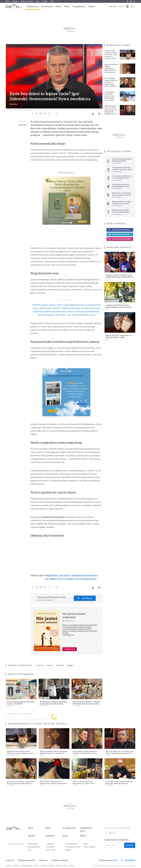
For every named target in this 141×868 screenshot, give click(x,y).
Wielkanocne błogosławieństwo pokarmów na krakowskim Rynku (53, 704)
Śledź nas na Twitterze (119, 234)
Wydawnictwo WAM (27, 860)
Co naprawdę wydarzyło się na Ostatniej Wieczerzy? (122, 177)
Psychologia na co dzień (73, 847)
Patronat (72, 866)
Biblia (8, 1)
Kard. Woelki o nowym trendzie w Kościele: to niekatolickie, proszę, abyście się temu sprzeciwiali (111, 83)
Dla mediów (44, 866)
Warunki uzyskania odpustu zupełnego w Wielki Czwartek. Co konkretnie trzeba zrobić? (111, 69)
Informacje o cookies (62, 866)
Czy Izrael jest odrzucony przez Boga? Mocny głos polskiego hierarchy (119, 782)
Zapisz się (130, 845)
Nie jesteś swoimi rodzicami (74, 616)
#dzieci (50, 665)
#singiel (70, 665)
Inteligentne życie (86, 829)
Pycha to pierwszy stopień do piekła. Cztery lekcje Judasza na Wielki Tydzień (121, 203)
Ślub (29, 850)
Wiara (58, 6)
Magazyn (15, 1)
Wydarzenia (33, 6)
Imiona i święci (51, 850)
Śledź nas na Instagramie (120, 239)
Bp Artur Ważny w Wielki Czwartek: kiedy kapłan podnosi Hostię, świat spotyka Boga (121, 213)
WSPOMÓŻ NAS (128, 860)
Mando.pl (43, 860)
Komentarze (47, 6)
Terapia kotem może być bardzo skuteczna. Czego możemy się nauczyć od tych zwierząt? (111, 56)
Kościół (108, 279)
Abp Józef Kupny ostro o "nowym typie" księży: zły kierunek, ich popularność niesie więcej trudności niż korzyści (111, 112)
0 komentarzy (117, 163)
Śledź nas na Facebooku (119, 230)
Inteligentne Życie (13, 755)
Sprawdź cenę (70, 649)
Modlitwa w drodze (27, 1)
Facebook (127, 1)
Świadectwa (50, 847)
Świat (107, 309)
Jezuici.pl (10, 860)
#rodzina (60, 665)
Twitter (131, 1)
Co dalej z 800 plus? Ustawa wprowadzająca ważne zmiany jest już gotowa (118, 307)
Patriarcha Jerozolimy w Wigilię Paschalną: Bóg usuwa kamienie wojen (86, 704)
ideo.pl (133, 866)
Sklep (52, 1)
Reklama (51, 866)
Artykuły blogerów (34, 847)
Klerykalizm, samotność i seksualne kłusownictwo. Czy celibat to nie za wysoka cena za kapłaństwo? (71, 577)
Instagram (134, 1)
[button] (127, 6)
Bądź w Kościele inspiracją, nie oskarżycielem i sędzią (119, 336)
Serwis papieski (33, 844)
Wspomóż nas (85, 598)
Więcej (91, 6)
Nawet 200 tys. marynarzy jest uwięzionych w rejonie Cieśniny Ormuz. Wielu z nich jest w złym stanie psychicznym (54, 784)
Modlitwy (68, 850)
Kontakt (37, 866)
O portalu (9, 866)
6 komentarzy (117, 206)
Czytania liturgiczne (71, 844)
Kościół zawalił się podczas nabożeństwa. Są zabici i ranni (83, 782)
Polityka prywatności (27, 866)
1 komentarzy (117, 172)
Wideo (67, 6)
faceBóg (45, 1)
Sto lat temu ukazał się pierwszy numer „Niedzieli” (21, 703)
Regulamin (16, 866)
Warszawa (113, 6)
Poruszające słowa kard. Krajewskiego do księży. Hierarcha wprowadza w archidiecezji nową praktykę (122, 187)
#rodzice (40, 665)
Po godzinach (79, 6)
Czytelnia (50, 836)
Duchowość (50, 844)
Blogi (37, 1)
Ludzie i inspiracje (89, 847)
